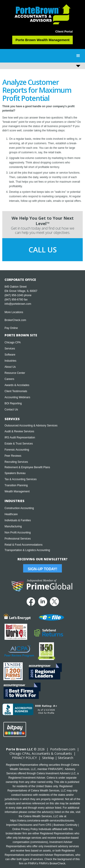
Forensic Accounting (17, 450)
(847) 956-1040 (14, 295)
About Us (10, 367)
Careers (9, 379)
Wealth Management (17, 491)
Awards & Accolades (17, 385)
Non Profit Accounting (18, 533)
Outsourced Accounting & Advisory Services (31, 426)
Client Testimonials (16, 391)
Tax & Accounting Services (21, 479)
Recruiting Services (16, 462)
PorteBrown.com (63, 749)
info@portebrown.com (18, 304)
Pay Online (11, 328)
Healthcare (11, 514)
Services (10, 349)
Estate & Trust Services (19, 444)
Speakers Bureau (15, 473)
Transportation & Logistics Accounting (27, 550)
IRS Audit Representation (20, 437)
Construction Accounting (19, 508)
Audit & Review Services (19, 431)
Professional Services (18, 539)
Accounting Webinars (17, 397)
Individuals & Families (18, 520)
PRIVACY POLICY (24, 758)
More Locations (14, 312)
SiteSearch (66, 758)
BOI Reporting (13, 403)
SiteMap (48, 758)
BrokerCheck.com (15, 320)
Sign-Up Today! (42, 569)
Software (10, 355)
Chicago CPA (13, 342)
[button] (78, 56)
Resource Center (15, 373)
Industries (10, 361)
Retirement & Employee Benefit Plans (27, 467)
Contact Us (11, 410)
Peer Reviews (13, 456)
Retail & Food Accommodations (23, 545)
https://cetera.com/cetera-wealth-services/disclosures (42, 821)
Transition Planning (16, 485)
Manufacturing (13, 526)
